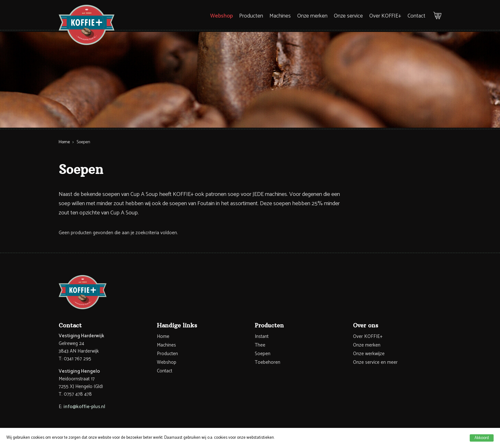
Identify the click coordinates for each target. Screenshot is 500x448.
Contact (416, 16)
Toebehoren (268, 362)
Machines (280, 16)
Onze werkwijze (369, 354)
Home (64, 142)
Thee (260, 345)
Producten (251, 16)
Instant (262, 336)
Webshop (221, 16)
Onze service (348, 16)
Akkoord (482, 438)
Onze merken (312, 16)
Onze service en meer (375, 362)
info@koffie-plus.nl (84, 407)
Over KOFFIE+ (385, 16)
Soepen (263, 354)
